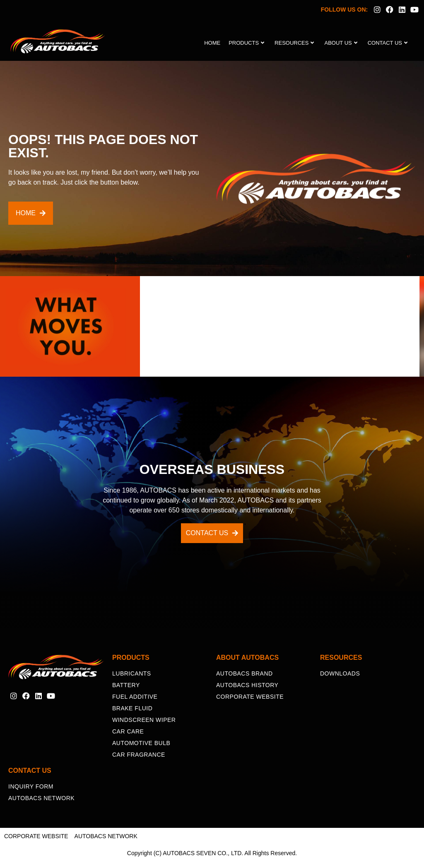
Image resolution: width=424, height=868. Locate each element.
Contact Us (388, 43)
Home (212, 43)
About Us (341, 43)
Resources (294, 43)
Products (246, 43)
